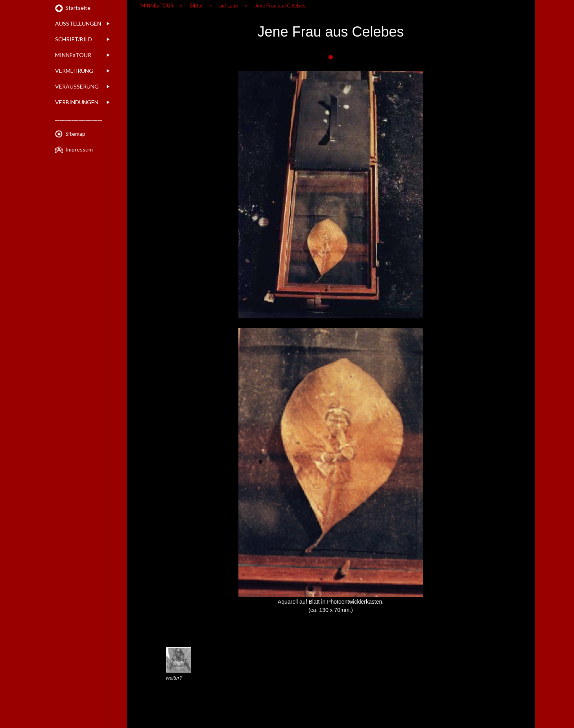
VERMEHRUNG (74, 71)
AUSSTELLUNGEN (78, 23)
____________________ (79, 118)
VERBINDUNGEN (77, 102)
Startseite (78, 8)
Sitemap (75, 134)
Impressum (79, 149)
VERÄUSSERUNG (77, 86)
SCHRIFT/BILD (74, 39)
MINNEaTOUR (73, 55)
